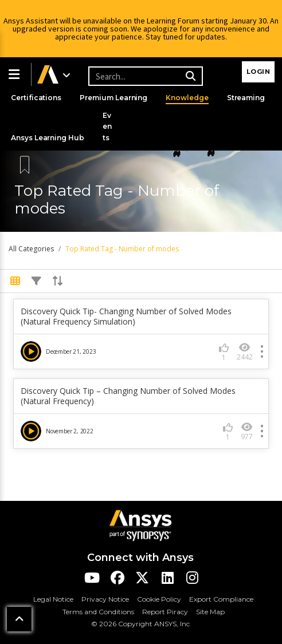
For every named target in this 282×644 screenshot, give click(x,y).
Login (258, 72)
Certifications (37, 98)
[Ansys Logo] (140, 525)
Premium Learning (115, 98)
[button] (15, 74)
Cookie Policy (159, 599)
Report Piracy (165, 612)
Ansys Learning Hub (48, 138)
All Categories (31, 249)
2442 (245, 352)
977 (247, 431)
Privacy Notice (105, 599)
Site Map (210, 612)
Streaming (249, 98)
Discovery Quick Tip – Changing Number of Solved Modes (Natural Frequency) (128, 396)
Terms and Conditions (98, 612)
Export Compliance (221, 599)
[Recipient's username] (144, 76)
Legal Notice (53, 599)
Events (109, 126)
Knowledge (189, 98)
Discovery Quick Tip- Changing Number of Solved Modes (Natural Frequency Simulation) (126, 317)
